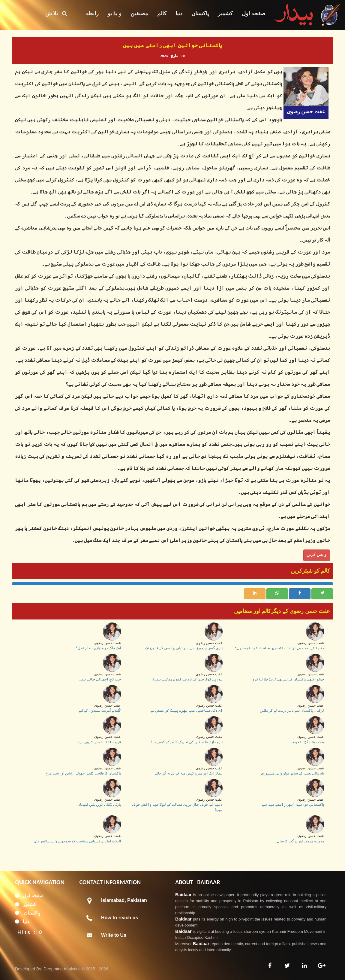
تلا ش (56, 14)
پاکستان (200, 14)
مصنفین (139, 14)
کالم (162, 14)
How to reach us (120, 918)
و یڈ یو (115, 14)
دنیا (179, 14)
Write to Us (114, 935)
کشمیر (225, 14)
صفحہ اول (254, 14)
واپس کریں (317, 554)
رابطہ (92, 14)
